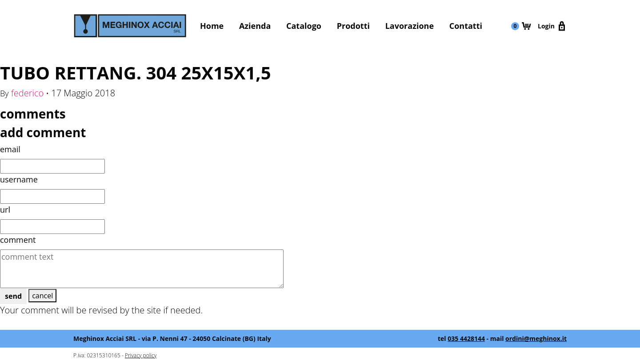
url (5, 210)
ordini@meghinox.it (536, 338)
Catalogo (304, 26)
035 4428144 (466, 338)
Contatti (466, 26)
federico (28, 93)
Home (212, 26)
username (19, 179)
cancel (42, 296)
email (10, 149)
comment (18, 240)
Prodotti (353, 26)
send (13, 296)
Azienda (255, 26)
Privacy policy (141, 355)
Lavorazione (410, 26)
